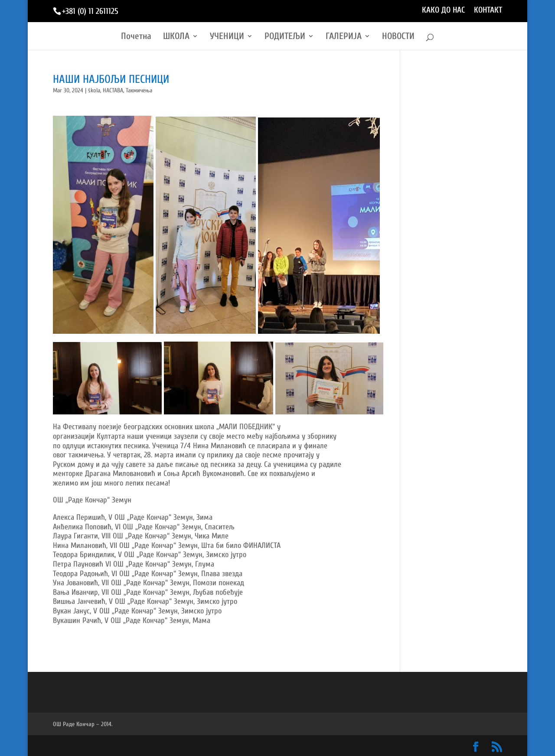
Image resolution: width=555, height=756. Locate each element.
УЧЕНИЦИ (227, 37)
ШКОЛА (176, 37)
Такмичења (139, 90)
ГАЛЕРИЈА (344, 37)
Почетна (136, 37)
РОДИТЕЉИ (285, 37)
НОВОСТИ (398, 37)
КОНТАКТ (488, 10)
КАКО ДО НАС (444, 10)
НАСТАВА (113, 90)
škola (94, 90)
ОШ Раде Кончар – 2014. (83, 724)
